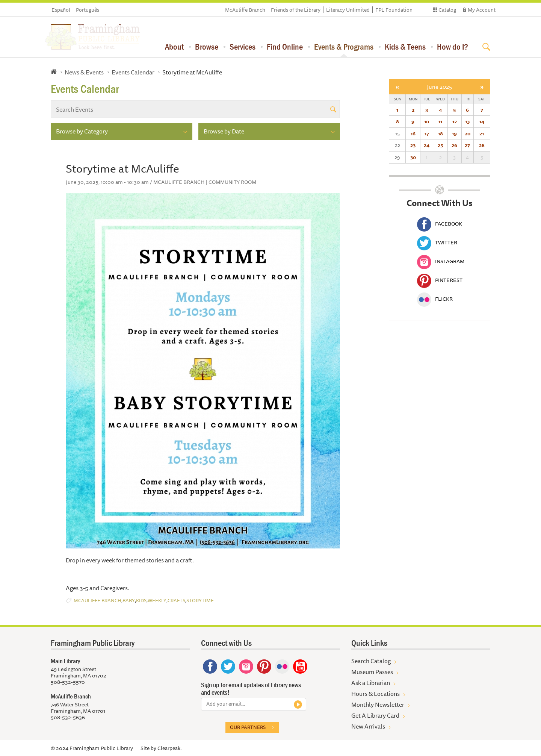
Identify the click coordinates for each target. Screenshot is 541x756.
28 (482, 145)
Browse (207, 47)
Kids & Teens (405, 47)
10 (427, 121)
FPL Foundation (394, 10)
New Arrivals (368, 726)
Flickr (435, 299)
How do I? (453, 47)
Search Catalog (371, 661)
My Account (482, 10)
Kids (141, 601)
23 (413, 145)
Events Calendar (133, 72)
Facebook (440, 224)
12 (455, 121)
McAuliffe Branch (245, 10)
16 (413, 133)
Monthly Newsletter (378, 704)
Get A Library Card (375, 715)
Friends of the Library (296, 10)
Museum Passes (372, 672)
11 (440, 121)
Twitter (437, 242)
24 (427, 145)
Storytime (200, 601)
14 (482, 121)
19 (454, 133)
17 (427, 133)
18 (441, 133)
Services (243, 47)
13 (467, 121)
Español (61, 10)
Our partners (248, 727)
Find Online (285, 47)
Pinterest (440, 280)
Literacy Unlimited (348, 10)
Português (88, 10)
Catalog (447, 10)
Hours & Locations (376, 694)
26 (454, 145)
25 (440, 145)
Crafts (176, 601)
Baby (129, 601)
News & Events (84, 72)
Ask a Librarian (371, 683)
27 (467, 145)
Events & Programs (344, 47)
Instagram (441, 261)
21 (482, 133)
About (174, 47)
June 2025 (439, 87)
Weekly (157, 601)
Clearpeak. (169, 748)
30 (413, 157)
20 (468, 133)
